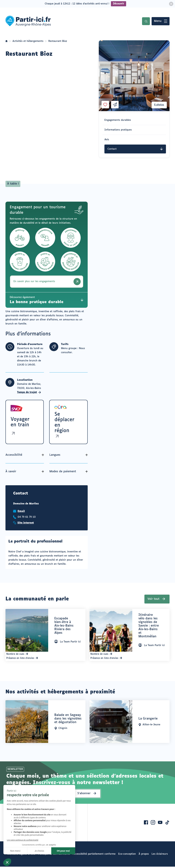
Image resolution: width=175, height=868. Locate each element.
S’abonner (84, 795)
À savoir (11, 473)
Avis (107, 140)
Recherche (146, 21)
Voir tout (153, 600)
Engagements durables (118, 120)
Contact (135, 149)
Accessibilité (14, 456)
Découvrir (119, 4)
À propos (144, 855)
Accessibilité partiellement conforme (94, 855)
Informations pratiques (118, 130)
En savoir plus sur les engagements (48, 282)
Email (21, 513)
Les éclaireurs (160, 855)
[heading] (65, 628)
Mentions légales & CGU (21, 855)
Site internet (26, 524)
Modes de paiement (63, 473)
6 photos (159, 104)
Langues (56, 456)
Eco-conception (127, 855)
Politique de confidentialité (54, 855)
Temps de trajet (29, 392)
